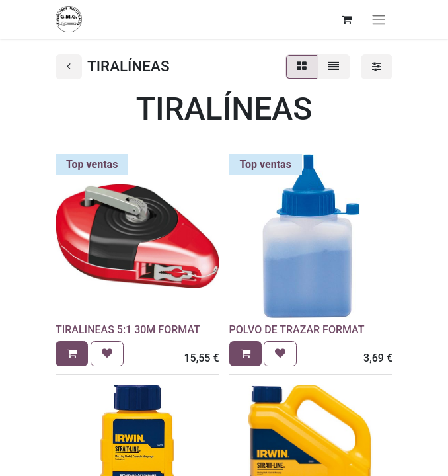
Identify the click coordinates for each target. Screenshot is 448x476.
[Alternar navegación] (379, 20)
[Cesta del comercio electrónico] (346, 19)
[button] (72, 354)
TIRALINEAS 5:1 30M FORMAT (128, 330)
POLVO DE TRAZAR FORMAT (297, 330)
